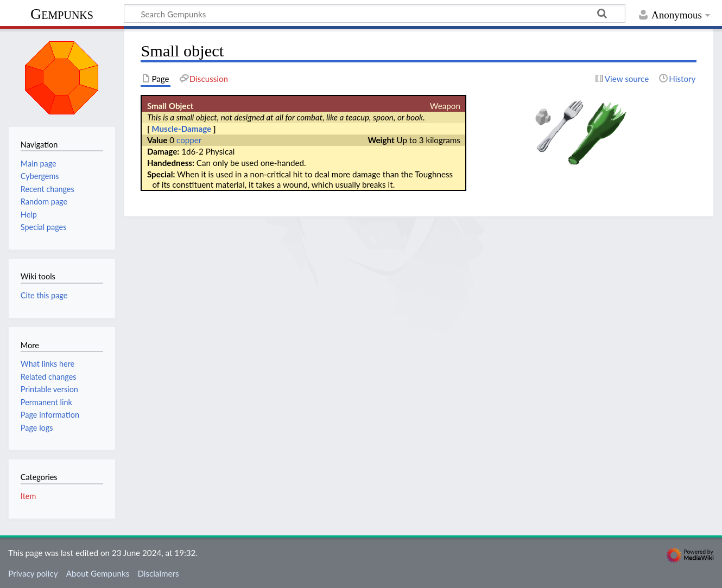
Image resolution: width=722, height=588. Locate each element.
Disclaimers (158, 573)
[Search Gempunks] (375, 14)
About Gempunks (98, 573)
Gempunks (62, 14)
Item (28, 496)
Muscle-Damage (181, 129)
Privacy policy (33, 573)
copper (189, 140)
